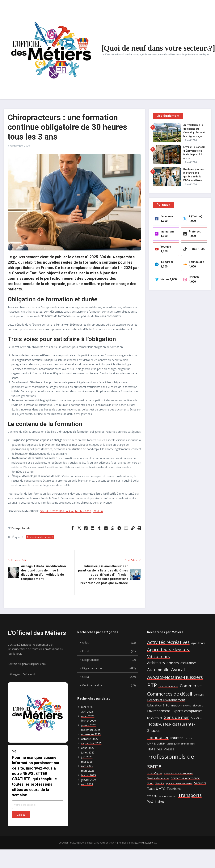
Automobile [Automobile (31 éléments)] (158, 670)
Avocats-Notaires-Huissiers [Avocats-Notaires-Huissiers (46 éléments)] (175, 677)
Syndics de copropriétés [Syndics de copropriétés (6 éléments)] (179, 783)
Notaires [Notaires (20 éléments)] (155, 749)
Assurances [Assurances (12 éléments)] (188, 663)
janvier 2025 (89, 780)
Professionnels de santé (40, 537)
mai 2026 (87, 707)
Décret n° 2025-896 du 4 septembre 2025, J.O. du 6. (72, 511)
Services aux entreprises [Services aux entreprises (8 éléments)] (179, 773)
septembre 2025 (91, 743)
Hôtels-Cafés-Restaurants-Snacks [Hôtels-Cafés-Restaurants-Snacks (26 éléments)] (171, 727)
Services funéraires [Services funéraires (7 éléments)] (158, 778)
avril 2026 (87, 712)
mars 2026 (88, 716)
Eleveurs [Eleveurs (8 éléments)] (198, 705)
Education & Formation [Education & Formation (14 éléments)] (164, 705)
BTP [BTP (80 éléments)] (152, 685)
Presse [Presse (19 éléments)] (169, 749)
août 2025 (87, 748)
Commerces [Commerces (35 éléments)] (191, 686)
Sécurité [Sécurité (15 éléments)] (200, 783)
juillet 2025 (88, 752)
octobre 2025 (89, 739)
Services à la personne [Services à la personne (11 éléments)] (185, 778)
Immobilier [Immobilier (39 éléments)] (158, 737)
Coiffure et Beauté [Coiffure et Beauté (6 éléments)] (168, 686)
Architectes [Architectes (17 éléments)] (156, 663)
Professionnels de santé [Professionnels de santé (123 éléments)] (171, 761)
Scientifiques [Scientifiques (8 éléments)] (155, 773)
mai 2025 (87, 762)
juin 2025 (87, 757)
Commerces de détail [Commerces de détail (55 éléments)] (170, 694)
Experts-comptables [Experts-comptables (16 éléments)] (187, 711)
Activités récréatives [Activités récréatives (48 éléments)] (168, 642)
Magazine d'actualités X (144, 843)
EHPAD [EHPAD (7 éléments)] (187, 706)
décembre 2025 (91, 730)
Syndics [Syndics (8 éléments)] (160, 783)
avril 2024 (87, 784)
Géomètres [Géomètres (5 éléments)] (196, 718)
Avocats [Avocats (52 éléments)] (179, 669)
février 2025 (89, 775)
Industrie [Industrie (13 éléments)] (177, 738)
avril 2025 (87, 766)
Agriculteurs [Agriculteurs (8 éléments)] (198, 643)
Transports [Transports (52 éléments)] (190, 795)
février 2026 (89, 720)
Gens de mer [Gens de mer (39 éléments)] (176, 717)
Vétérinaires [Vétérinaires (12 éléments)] (156, 802)
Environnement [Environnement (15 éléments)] (159, 711)
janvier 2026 (89, 725)
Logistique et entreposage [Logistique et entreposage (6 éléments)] (181, 744)
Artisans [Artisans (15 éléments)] (173, 663)
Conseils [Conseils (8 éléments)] (199, 695)
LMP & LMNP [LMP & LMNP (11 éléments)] (156, 743)
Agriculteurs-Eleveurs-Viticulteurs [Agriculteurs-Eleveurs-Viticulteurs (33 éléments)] (169, 653)
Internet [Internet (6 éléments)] (189, 738)
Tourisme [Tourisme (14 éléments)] (174, 789)
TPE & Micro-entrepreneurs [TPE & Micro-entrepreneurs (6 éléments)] (162, 796)
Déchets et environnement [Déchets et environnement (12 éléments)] (166, 700)
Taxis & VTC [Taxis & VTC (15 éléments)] (156, 789)
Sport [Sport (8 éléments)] (150, 783)
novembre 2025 (91, 734)
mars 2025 (88, 771)
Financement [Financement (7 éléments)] (155, 718)
